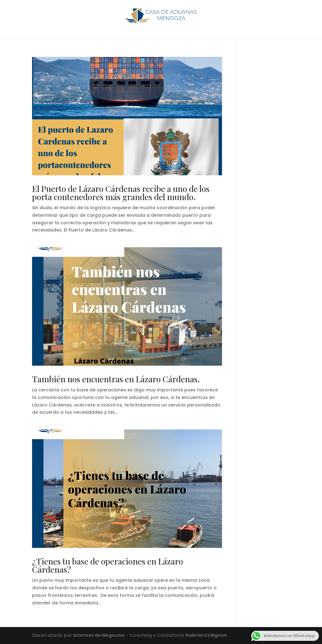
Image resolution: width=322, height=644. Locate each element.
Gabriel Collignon (206, 635)
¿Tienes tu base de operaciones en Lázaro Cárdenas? (108, 565)
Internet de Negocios (99, 635)
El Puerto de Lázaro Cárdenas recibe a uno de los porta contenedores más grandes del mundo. (121, 193)
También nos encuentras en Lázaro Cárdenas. (116, 379)
